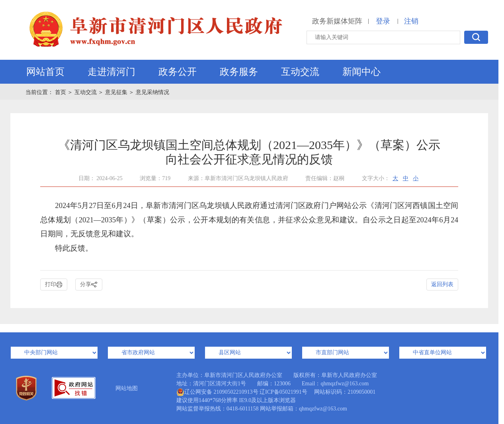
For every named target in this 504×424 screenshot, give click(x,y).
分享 (89, 285)
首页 (61, 92)
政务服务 (239, 72)
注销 (411, 21)
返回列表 (442, 284)
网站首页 (45, 72)
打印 (54, 285)
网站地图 (127, 388)
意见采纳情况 (152, 92)
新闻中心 (361, 72)
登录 (383, 21)
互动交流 (300, 72)
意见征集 (116, 92)
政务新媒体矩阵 (337, 21)
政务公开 (178, 72)
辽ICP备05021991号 (283, 392)
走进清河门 (111, 72)
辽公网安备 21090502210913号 (217, 392)
